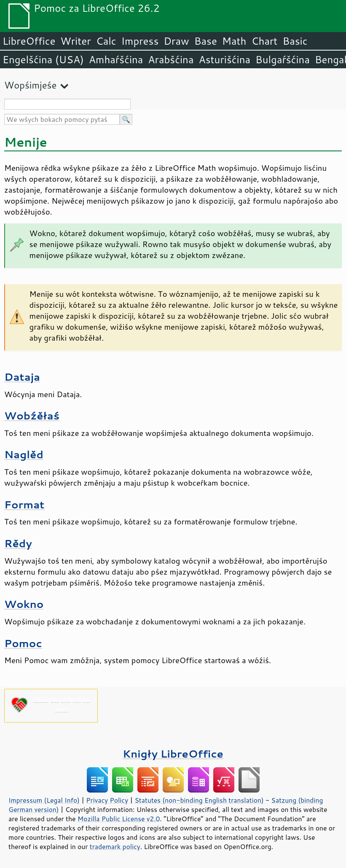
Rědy (18, 543)
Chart (264, 41)
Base (206, 41)
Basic (295, 41)
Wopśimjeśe (30, 85)
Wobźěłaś (32, 415)
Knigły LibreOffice (173, 754)
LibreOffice (29, 41)
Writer (75, 41)
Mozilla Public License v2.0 (119, 819)
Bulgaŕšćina (283, 59)
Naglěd (24, 454)
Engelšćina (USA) (43, 59)
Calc (106, 41)
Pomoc (23, 643)
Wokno (24, 604)
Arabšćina (171, 59)
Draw (176, 41)
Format (24, 504)
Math (234, 41)
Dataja (22, 377)
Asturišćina (224, 59)
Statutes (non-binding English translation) (199, 800)
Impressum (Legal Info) (44, 800)
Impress (140, 41)
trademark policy (115, 847)
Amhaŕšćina (116, 59)
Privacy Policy (107, 800)
